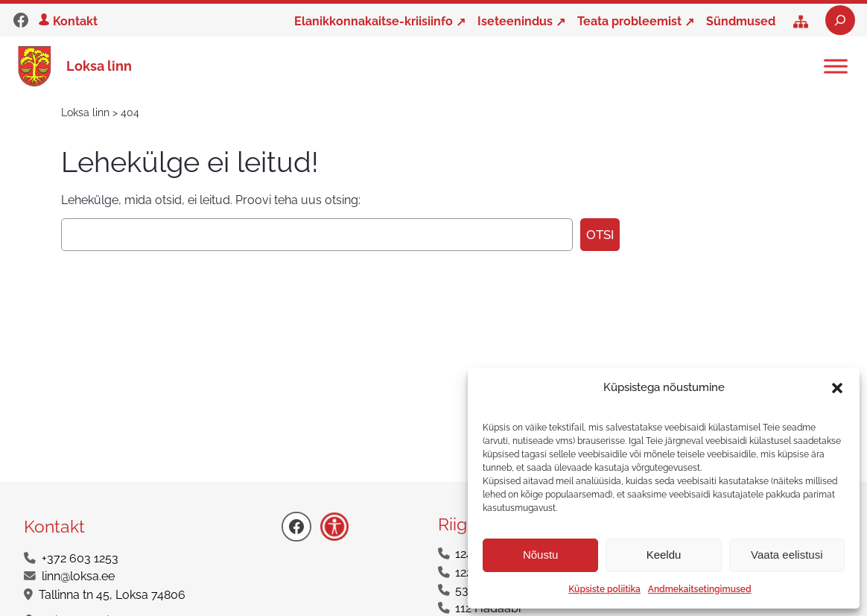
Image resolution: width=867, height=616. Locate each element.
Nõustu (541, 555)
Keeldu (664, 555)
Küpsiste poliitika (604, 589)
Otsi (600, 235)
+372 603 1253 (80, 558)
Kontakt (75, 21)
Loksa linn (99, 66)
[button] (837, 388)
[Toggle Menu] (836, 66)
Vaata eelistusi (787, 555)
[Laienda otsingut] (840, 20)
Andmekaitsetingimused (700, 589)
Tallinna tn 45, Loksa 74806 (112, 595)
